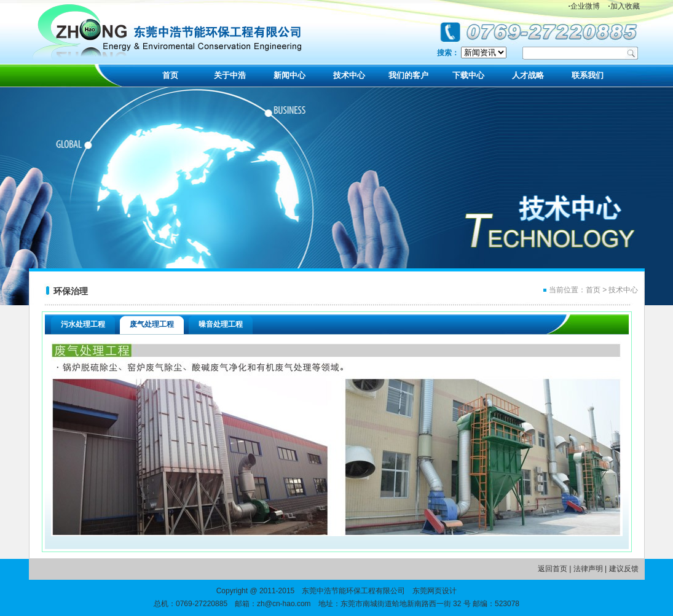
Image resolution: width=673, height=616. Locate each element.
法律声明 (588, 569)
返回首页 (553, 569)
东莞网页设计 (435, 591)
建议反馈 (624, 569)
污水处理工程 (83, 324)
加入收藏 (624, 6)
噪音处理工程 (221, 324)
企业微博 (584, 6)
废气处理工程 (152, 324)
